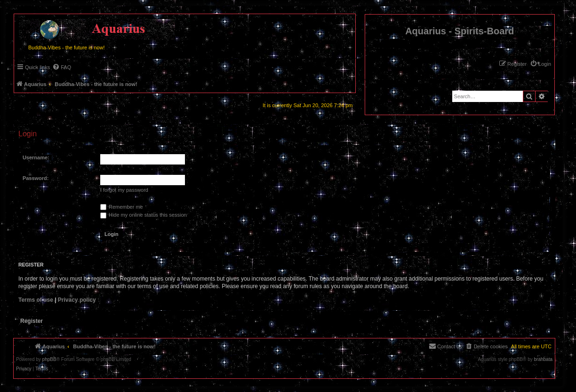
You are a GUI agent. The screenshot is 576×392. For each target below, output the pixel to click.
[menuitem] (540, 64)
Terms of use (36, 300)
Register (32, 321)
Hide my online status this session (144, 215)
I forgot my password (124, 190)
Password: (36, 178)
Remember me (122, 207)
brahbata (543, 360)
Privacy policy (77, 300)
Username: (36, 157)
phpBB (49, 360)
